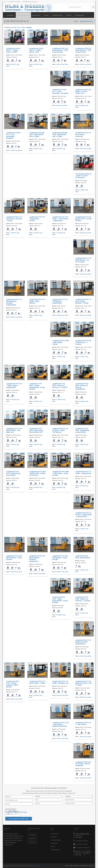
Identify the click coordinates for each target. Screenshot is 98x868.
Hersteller (14, 27)
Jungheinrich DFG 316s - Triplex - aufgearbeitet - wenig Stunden (60, 600)
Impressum (77, 866)
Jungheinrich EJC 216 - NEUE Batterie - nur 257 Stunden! (84, 260)
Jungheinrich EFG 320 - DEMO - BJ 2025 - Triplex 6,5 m (84, 91)
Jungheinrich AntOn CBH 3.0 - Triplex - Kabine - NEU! (36, 50)
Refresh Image (23, 812)
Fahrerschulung (58, 15)
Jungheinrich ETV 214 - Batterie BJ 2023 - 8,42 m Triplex (84, 683)
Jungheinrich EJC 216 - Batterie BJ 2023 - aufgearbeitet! (84, 642)
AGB (71, 866)
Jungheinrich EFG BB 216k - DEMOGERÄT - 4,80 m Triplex (37, 135)
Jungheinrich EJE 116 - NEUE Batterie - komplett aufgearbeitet (14, 302)
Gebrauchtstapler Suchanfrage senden (19, 819)
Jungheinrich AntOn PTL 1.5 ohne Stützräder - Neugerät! (60, 91)
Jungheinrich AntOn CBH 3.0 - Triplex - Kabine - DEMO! (13, 50)
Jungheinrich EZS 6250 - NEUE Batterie (83, 557)
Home (76, 21)
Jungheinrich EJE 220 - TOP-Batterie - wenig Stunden (60, 558)
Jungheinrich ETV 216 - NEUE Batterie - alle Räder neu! (14, 430)
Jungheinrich (32, 838)
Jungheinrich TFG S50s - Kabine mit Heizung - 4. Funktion (83, 599)
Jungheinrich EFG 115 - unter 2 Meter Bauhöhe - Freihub (84, 301)
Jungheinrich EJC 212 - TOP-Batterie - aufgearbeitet (60, 301)
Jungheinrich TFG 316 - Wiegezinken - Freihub (37, 219)
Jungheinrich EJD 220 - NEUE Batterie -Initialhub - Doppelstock (37, 559)
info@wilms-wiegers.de (30, 2)
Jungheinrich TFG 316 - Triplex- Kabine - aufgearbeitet (14, 385)
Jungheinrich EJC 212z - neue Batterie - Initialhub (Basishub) (60, 724)
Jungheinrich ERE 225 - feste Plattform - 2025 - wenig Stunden (60, 50)
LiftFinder (37, 866)
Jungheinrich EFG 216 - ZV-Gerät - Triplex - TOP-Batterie (60, 430)
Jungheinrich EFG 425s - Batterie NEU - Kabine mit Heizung (37, 473)
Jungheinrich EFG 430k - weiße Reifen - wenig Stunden (60, 473)
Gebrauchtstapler (23, 15)
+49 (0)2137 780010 (14, 2)
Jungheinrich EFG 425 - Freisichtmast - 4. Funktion (84, 342)
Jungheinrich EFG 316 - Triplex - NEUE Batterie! (37, 301)
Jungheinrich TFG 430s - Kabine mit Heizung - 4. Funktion (60, 385)
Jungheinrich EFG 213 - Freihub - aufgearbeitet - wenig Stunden (84, 515)
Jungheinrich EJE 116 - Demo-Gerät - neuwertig (83, 135)
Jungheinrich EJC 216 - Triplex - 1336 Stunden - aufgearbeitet (60, 219)
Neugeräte (11, 15)
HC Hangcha (32, 834)
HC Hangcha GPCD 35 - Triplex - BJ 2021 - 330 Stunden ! (83, 176)
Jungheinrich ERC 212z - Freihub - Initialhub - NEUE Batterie (13, 684)
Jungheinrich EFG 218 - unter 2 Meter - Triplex (37, 682)
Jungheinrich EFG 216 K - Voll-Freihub (83, 724)
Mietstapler (37, 15)
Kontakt (69, 15)
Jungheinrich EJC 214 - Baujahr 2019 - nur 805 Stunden (84, 219)
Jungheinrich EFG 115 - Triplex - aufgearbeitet (84, 472)
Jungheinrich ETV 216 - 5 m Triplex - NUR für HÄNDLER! (84, 764)
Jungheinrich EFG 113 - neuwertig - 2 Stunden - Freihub (14, 219)
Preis (19, 27)
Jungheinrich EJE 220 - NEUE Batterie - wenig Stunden (14, 558)
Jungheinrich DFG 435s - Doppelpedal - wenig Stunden (83, 430)
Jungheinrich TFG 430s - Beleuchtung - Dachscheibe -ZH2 (36, 430)
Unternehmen (80, 15)
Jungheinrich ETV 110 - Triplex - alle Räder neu (60, 682)
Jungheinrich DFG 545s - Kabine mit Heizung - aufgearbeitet (82, 386)
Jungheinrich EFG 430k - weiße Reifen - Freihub (60, 342)
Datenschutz (84, 866)
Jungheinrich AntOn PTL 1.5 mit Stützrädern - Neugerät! (13, 135)
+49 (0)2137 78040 (82, 844)
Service (47, 15)
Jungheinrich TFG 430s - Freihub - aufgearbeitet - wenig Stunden (37, 386)
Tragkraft (24, 27)
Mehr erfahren (9, 845)
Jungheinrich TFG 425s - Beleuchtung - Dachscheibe (13, 473)
